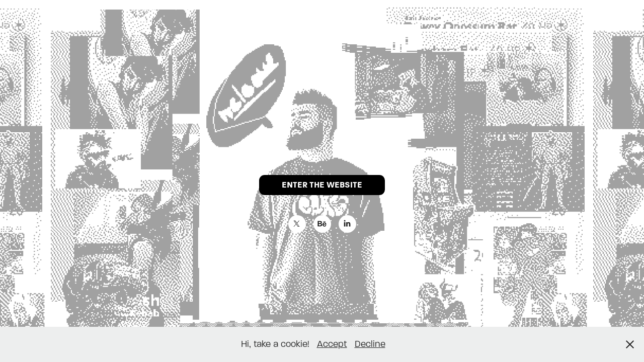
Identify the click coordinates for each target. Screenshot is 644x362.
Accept (332, 344)
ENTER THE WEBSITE (322, 185)
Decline (370, 344)
